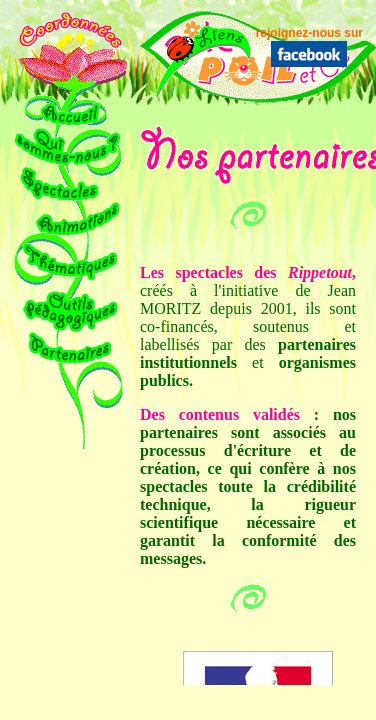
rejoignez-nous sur (309, 33)
